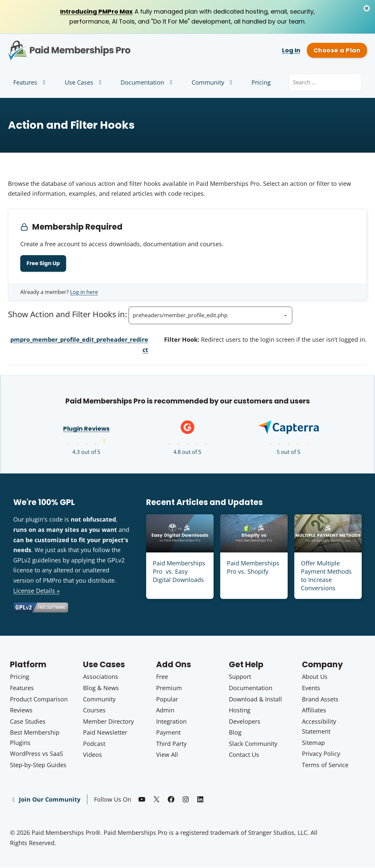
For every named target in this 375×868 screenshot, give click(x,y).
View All (167, 755)
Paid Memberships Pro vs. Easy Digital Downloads (179, 571)
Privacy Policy (321, 754)
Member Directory (108, 721)
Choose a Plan (337, 50)
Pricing (261, 82)
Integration (171, 721)
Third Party (171, 744)
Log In (291, 50)
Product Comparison (39, 699)
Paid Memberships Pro (94, 45)
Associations (101, 677)
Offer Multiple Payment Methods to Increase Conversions (326, 576)
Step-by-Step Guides (38, 765)
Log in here (84, 292)
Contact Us (244, 755)
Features (31, 82)
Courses (94, 710)
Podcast (94, 744)
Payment (168, 732)
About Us (315, 677)
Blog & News (101, 688)
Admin (165, 710)
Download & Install (255, 699)
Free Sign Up (43, 263)
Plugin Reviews (87, 429)
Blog (235, 732)
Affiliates (314, 710)
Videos (93, 755)
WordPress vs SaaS (37, 754)
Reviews (21, 710)
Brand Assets (320, 699)
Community (213, 82)
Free (162, 677)
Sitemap (313, 743)
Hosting (240, 710)
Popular (167, 699)
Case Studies (28, 721)
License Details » (37, 591)
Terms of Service (325, 765)
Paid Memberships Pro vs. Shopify (253, 567)
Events (311, 688)
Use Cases (85, 82)
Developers (245, 721)
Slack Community (253, 744)
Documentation (148, 82)
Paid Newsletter (105, 732)
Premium (169, 688)
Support (240, 677)
